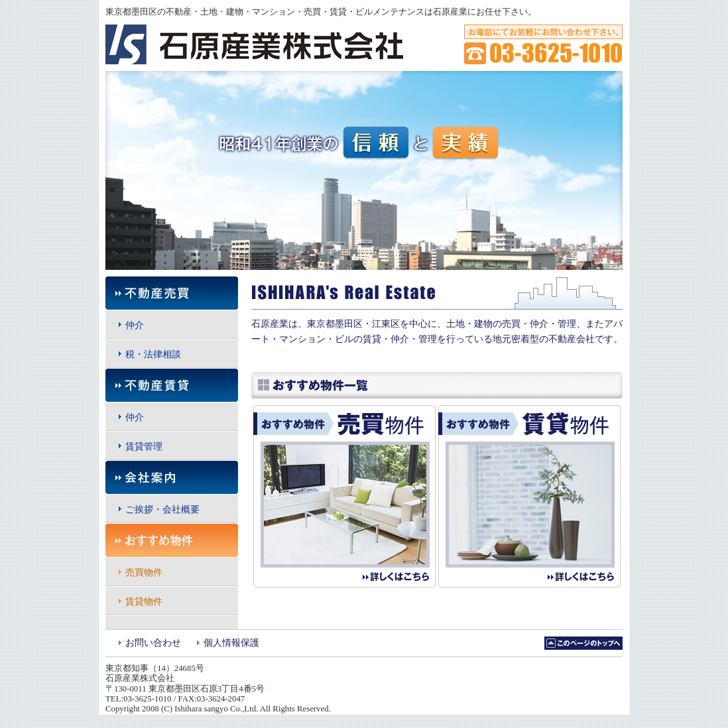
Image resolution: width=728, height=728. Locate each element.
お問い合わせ (153, 643)
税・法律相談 (153, 354)
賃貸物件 (144, 602)
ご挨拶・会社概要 (162, 510)
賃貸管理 (144, 447)
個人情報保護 (231, 643)
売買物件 (144, 573)
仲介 (135, 325)
